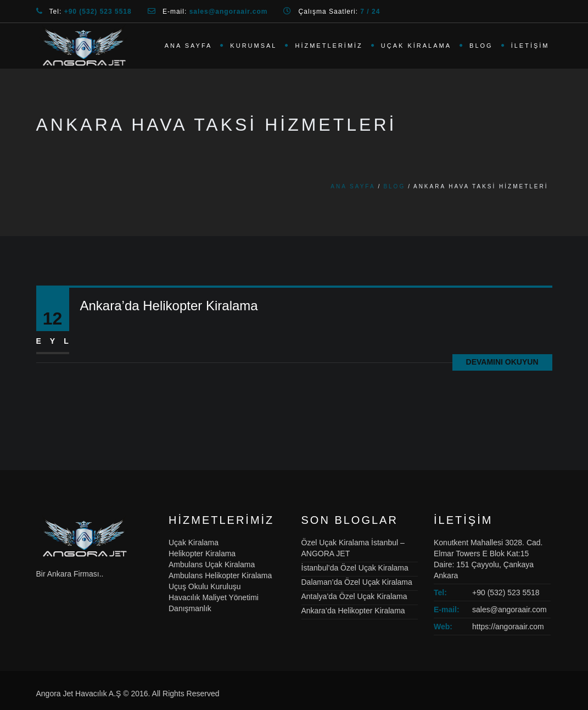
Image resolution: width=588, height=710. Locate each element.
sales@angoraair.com (509, 610)
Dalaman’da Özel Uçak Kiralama (357, 582)
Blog (481, 46)
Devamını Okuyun (502, 362)
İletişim (530, 46)
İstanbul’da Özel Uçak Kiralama (355, 568)
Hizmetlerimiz (329, 46)
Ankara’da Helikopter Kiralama (169, 306)
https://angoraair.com (508, 627)
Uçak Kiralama (416, 46)
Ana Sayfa (189, 46)
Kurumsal (253, 46)
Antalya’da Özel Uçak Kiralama (354, 596)
